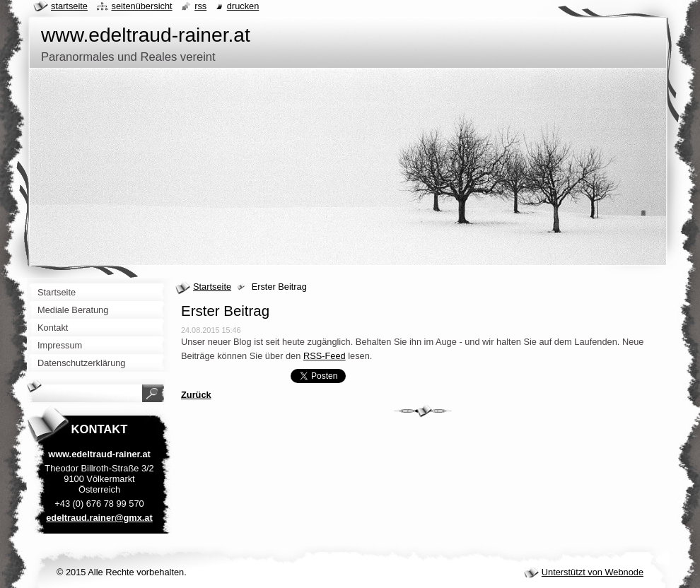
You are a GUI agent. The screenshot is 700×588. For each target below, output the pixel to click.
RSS (200, 6)
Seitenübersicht (141, 6)
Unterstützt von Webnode (593, 572)
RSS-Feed (325, 356)
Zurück (196, 395)
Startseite (212, 287)
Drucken (243, 6)
